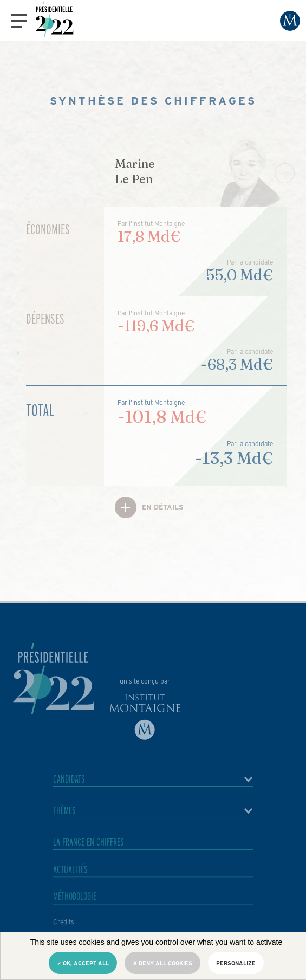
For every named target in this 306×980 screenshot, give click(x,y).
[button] (19, 21)
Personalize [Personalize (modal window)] (236, 963)
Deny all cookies (162, 963)
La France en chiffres (89, 847)
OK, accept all (83, 963)
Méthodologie (75, 909)
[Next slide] (285, 173)
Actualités (70, 880)
